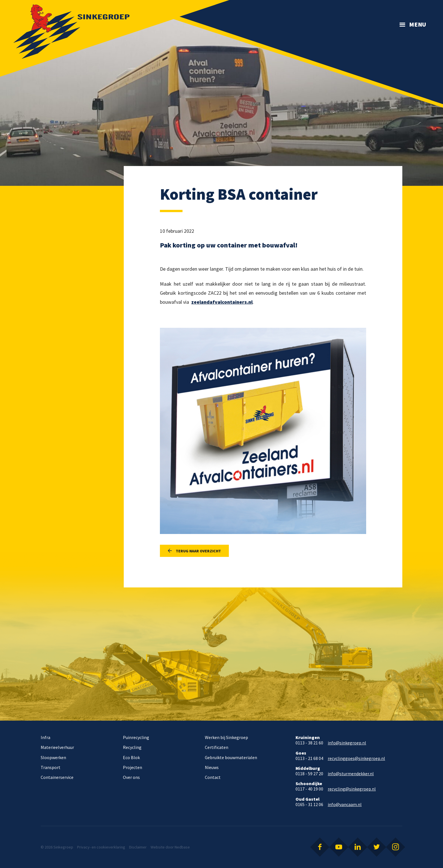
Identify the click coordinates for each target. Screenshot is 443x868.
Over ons (131, 777)
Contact (213, 777)
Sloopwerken (53, 757)
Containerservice (57, 777)
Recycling (132, 747)
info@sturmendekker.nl (351, 774)
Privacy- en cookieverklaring (101, 847)
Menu (418, 24)
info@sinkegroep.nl (347, 743)
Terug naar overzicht (198, 551)
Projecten (133, 767)
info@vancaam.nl (345, 805)
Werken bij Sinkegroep (226, 737)
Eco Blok (131, 757)
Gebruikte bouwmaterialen (231, 757)
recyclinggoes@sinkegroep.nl (356, 758)
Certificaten (217, 747)
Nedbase (182, 847)
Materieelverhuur (57, 747)
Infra (45, 737)
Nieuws (212, 767)
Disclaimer (138, 847)
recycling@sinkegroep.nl (352, 789)
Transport (51, 767)
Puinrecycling (136, 737)
